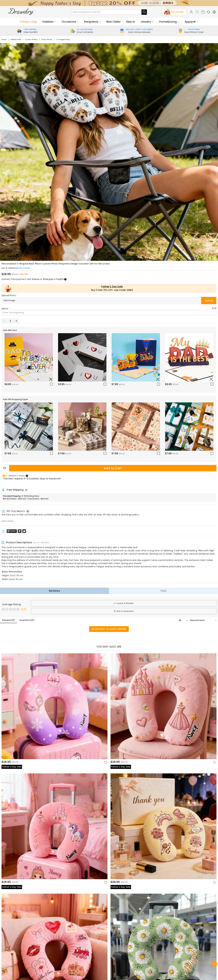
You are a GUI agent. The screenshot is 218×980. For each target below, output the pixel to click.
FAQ (163, 591)
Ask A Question (124, 611)
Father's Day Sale (112, 287)
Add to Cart (113, 468)
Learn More (7, 521)
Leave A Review (124, 603)
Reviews (54, 591)
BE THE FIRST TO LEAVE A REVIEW (109, 629)
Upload (209, 301)
